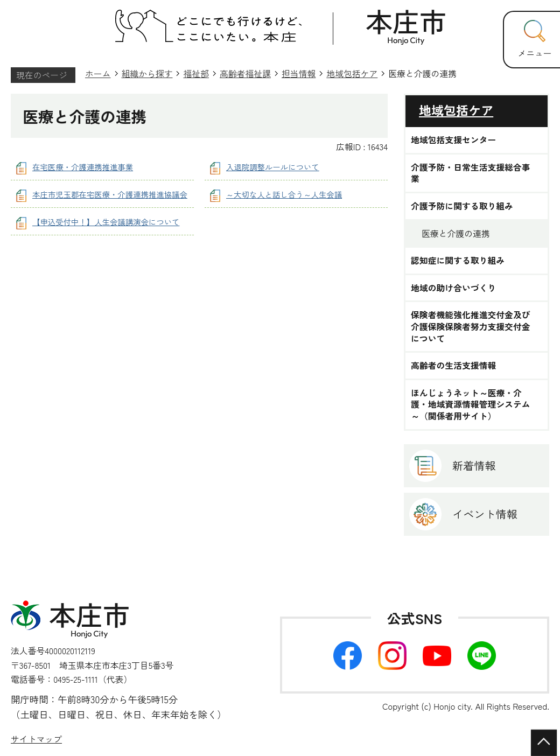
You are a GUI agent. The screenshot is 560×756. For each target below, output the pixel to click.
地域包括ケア (352, 73)
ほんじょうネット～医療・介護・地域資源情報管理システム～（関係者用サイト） (471, 405)
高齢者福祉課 (245, 73)
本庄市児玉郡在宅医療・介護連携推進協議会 (110, 194)
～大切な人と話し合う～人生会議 (284, 194)
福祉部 (196, 73)
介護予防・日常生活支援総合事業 (471, 173)
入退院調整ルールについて (273, 167)
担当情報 (299, 73)
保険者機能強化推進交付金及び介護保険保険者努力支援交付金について (471, 327)
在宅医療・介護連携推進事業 (83, 167)
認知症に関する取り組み (458, 261)
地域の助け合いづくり (453, 288)
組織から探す (147, 73)
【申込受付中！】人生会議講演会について (106, 222)
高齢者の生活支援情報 (453, 366)
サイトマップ (36, 739)
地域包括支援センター (453, 140)
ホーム (98, 73)
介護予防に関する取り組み (462, 206)
